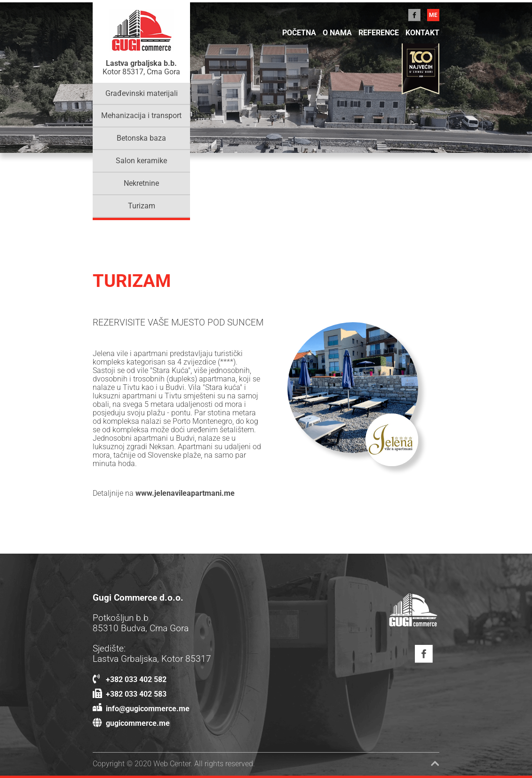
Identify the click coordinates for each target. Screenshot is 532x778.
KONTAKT (422, 33)
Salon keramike (141, 161)
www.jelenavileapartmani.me (185, 493)
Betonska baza (141, 138)
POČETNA (299, 33)
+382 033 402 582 (130, 680)
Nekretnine (141, 183)
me (433, 15)
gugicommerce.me (131, 723)
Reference (379, 33)
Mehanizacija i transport (141, 116)
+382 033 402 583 (130, 694)
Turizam (142, 206)
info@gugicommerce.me (141, 709)
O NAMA (337, 33)
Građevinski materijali (142, 94)
